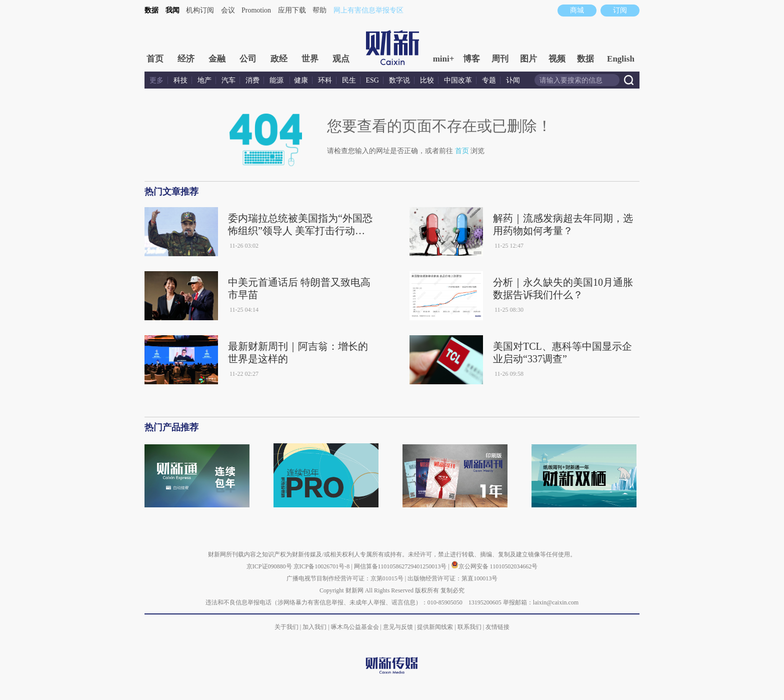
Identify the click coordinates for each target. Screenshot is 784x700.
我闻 (172, 10)
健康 (301, 80)
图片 (528, 59)
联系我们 (469, 627)
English (621, 59)
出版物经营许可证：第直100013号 (452, 578)
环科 (325, 80)
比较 (427, 80)
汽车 (228, 80)
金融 (217, 59)
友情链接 (497, 627)
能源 (277, 80)
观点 (341, 59)
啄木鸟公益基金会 (356, 627)
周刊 (500, 59)
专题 (489, 80)
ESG (372, 80)
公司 (248, 59)
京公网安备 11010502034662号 (494, 566)
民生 (349, 80)
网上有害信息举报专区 (368, 10)
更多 (156, 80)
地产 (204, 80)
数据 (151, 10)
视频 (557, 59)
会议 (228, 10)
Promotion (256, 10)
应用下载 (292, 10)
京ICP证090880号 (269, 566)
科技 (180, 80)
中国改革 (458, 80)
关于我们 (286, 627)
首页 (155, 59)
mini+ (444, 59)
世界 (310, 59)
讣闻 (513, 80)
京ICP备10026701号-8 (322, 566)
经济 (186, 59)
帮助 (319, 10)
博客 (471, 59)
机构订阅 (200, 10)
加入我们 (314, 627)
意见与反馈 (398, 627)
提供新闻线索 (435, 627)
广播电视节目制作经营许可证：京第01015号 (345, 578)
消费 (252, 80)
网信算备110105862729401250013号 (401, 566)
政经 (279, 59)
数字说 (399, 80)
